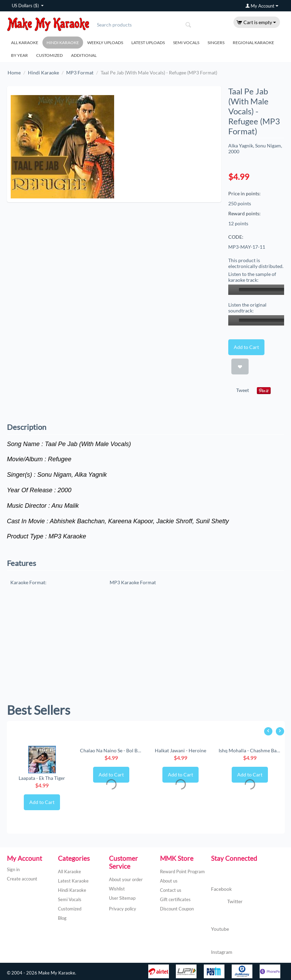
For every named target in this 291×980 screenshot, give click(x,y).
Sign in (13, 869)
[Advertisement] (145, 647)
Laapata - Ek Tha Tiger (42, 778)
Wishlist (117, 889)
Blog (62, 918)
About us (169, 881)
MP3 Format (80, 73)
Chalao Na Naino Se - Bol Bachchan (111, 750)
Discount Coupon (177, 909)
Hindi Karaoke (63, 43)
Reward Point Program (182, 871)
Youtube (220, 922)
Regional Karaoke (253, 43)
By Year (19, 55)
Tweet (243, 390)
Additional (84, 55)
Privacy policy (123, 909)
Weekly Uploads (105, 43)
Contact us (171, 890)
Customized (49, 55)
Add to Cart (246, 347)
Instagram (222, 945)
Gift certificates (175, 899)
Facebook (221, 882)
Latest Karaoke (73, 881)
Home (14, 73)
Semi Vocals (186, 43)
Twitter (227, 902)
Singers (216, 43)
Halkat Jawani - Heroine (180, 750)
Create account (22, 879)
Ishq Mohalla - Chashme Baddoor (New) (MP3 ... (250, 750)
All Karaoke (25, 43)
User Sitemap (122, 898)
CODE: (236, 237)
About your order (126, 879)
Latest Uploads (148, 43)
